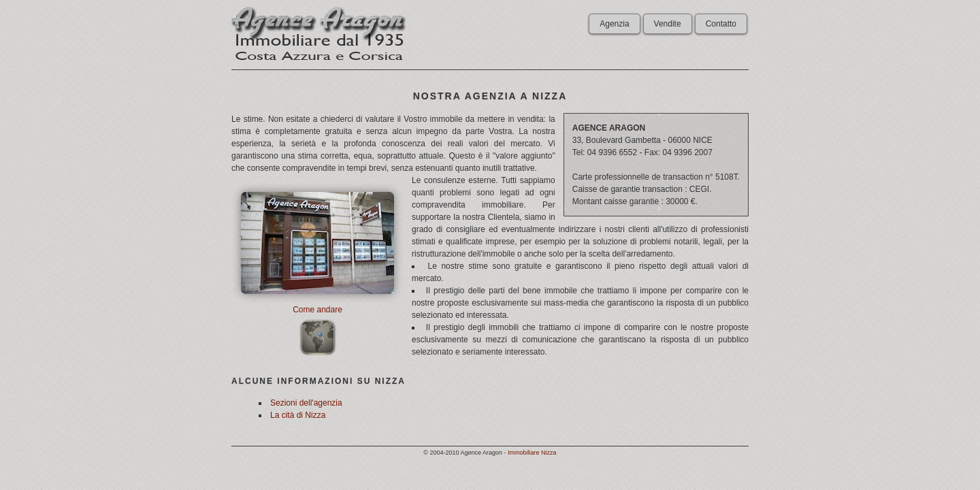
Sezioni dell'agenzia (306, 403)
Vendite (668, 24)
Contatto (721, 24)
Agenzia (614, 24)
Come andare (317, 310)
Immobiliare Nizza (532, 453)
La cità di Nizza (298, 415)
